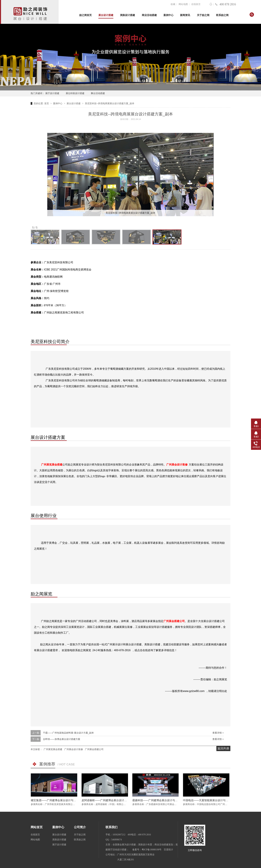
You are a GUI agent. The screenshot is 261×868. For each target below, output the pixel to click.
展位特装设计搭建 (75, 93)
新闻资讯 (185, 15)
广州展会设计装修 (177, 465)
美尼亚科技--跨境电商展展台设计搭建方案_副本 (110, 103)
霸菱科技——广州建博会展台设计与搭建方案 (159, 800)
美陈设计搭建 (128, 15)
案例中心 (168, 15)
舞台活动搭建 (98, 93)
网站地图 (183, 4)
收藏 (173, 4)
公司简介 (80, 827)
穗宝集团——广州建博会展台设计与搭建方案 (57, 800)
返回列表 (223, 748)
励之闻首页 (85, 15)
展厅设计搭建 (52, 93)
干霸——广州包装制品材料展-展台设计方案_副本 (68, 733)
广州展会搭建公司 (94, 749)
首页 (47, 103)
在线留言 (196, 4)
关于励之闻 (203, 15)
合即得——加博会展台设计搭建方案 (62, 739)
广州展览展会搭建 (52, 465)
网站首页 (37, 827)
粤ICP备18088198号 (152, 850)
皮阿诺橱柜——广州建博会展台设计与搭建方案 (110, 800)
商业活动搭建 (149, 15)
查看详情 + (218, 733)
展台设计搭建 (106, 15)
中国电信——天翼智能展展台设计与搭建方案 (210, 800)
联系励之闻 (222, 15)
